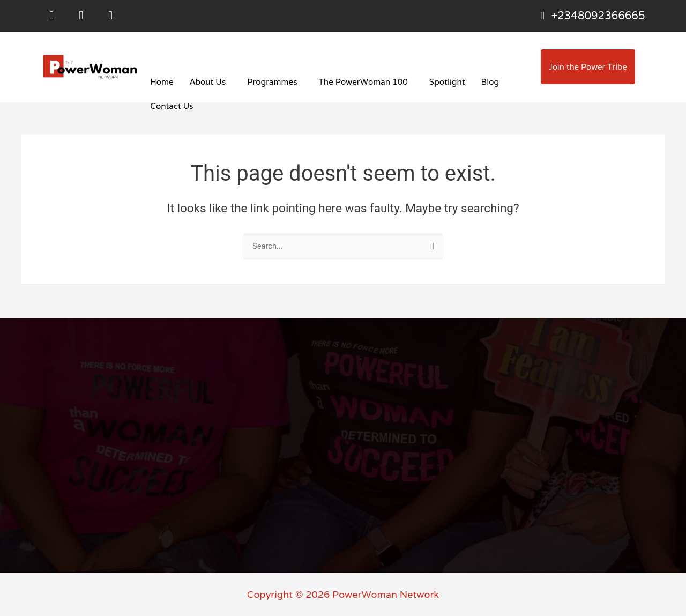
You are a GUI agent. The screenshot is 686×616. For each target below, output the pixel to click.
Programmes (271, 84)
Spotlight (444, 84)
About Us (207, 84)
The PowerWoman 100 (361, 84)
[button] (210, 84)
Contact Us (171, 108)
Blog (486, 84)
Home (162, 84)
